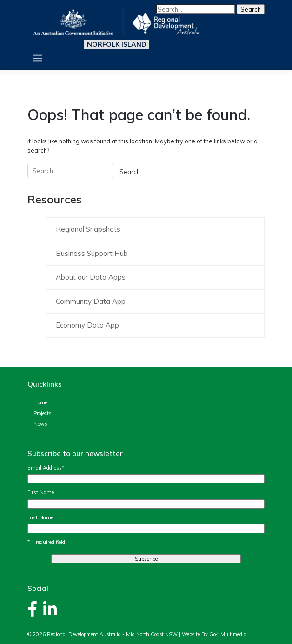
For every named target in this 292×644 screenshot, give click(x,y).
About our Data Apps (91, 277)
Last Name (40, 517)
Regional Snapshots (88, 229)
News (40, 424)
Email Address (46, 468)
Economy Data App (87, 325)
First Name (41, 492)
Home (40, 402)
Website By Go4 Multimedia (214, 634)
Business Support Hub (92, 253)
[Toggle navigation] (37, 58)
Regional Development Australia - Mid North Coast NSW (112, 634)
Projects (43, 413)
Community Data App (91, 301)
